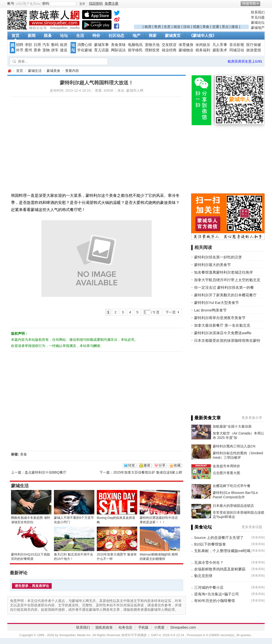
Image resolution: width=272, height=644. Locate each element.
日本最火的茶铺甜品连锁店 (233, 506)
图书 (28, 50)
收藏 (177, 465)
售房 (158, 27)
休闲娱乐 (203, 45)
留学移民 (135, 50)
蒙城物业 (186, 50)
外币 (20, 50)
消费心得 (85, 45)
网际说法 (118, 50)
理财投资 (152, 50)
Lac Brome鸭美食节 (210, 310)
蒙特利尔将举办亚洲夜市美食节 (220, 318)
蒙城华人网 (9, 71)
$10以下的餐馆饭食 (210, 544)
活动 (186, 27)
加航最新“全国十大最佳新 (232, 426)
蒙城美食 (53, 71)
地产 (136, 36)
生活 (80, 36)
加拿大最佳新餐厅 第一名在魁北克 (222, 325)
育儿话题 (101, 50)
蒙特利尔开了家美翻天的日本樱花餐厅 (225, 295)
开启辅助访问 (263, 3)
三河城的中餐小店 (209, 587)
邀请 (147, 465)
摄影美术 (220, 50)
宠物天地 (152, 45)
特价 (96, 36)
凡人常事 (220, 45)
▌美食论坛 (202, 527)
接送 (235, 27)
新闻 (32, 36)
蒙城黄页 (173, 36)
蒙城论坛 (258, 22)
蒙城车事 (101, 45)
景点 (225, 27)
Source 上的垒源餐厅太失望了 (219, 538)
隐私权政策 (104, 627)
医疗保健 (254, 45)
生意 (167, 27)
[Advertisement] (191, 17)
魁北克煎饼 (203, 576)
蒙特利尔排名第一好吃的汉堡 (218, 257)
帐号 (11, 3)
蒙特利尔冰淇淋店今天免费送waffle (223, 333)
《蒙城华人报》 (203, 36)
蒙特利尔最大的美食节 (212, 265)
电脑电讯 (135, 45)
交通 (216, 27)
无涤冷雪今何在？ (209, 562)
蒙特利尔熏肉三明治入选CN (234, 446)
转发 (132, 465)
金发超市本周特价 (226, 466)
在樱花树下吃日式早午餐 (232, 486)
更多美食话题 (252, 527)
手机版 (143, 627)
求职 (28, 45)
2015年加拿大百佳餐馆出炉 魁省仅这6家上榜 (148, 472)
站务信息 (125, 627)
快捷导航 (249, 3)
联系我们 (258, 12)
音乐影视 (237, 45)
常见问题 (258, 17)
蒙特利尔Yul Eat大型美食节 (216, 303)
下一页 (171, 312)
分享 (162, 465)
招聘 (20, 45)
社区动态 (116, 36)
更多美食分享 (252, 418)
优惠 (196, 27)
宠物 (46, 50)
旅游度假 (254, 50)
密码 (46, 3)
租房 (148, 27)
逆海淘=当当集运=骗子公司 (216, 594)
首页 (15, 36)
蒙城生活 (35, 71)
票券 (37, 50)
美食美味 (118, 45)
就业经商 (169, 50)
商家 (153, 36)
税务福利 (203, 50)
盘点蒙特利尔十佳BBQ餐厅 (46, 472)
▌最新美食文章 (206, 418)
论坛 (64, 36)
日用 (37, 45)
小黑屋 (159, 627)
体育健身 (186, 45)
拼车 (55, 50)
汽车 (46, 45)
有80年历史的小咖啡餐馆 (215, 601)
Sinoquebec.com (183, 627)
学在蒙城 (85, 50)
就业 (177, 27)
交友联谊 (169, 45)
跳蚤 (48, 36)
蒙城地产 (258, 28)
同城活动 (237, 50)
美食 (206, 27)
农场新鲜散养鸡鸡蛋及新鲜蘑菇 (220, 569)
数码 (55, 45)
